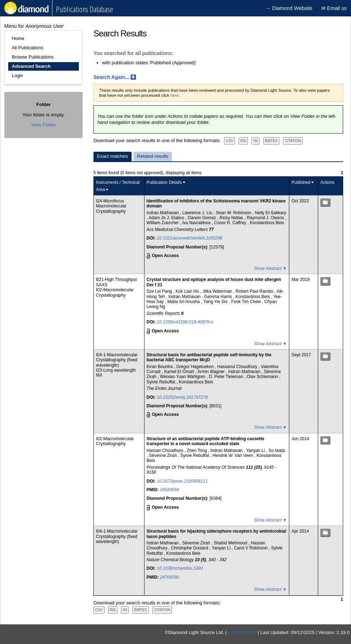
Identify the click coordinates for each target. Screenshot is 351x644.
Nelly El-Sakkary (270, 213)
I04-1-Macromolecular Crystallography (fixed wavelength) (117, 360)
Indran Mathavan (163, 213)
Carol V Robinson (251, 548)
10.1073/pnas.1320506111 (182, 481)
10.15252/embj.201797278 (182, 397)
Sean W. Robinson (234, 213)
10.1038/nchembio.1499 (180, 568)
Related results (153, 156)
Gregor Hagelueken (195, 367)
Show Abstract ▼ (270, 268)
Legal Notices (242, 632)
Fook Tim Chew (247, 302)
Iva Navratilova (197, 223)
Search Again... (111, 77)
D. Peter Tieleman (226, 377)
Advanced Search (31, 66)
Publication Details (164, 182)
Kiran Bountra (160, 367)
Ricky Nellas (232, 218)
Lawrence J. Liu (198, 213)
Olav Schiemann (263, 377)
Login (17, 76)
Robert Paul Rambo (255, 291)
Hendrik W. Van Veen (233, 456)
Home (18, 38)
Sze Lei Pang (160, 291)
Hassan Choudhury (166, 451)
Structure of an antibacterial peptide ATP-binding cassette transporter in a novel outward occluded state (205, 441)
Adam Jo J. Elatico (167, 218)
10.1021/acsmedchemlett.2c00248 (190, 238)
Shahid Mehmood (231, 543)
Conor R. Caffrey (231, 223)
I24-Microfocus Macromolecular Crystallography (111, 206)
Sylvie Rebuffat (162, 382)
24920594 (169, 490)
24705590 (169, 577)
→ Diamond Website (289, 8)
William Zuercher (163, 223)
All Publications (27, 48)
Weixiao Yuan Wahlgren (183, 377)
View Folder (43, 125)
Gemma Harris (218, 297)
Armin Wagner (212, 372)
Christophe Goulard (190, 548)
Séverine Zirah (164, 456)
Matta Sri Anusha (184, 302)
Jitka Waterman (218, 291)
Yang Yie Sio (216, 302)
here (175, 95)
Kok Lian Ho (188, 291)
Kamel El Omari (180, 372)
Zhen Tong (198, 451)
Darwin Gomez (202, 218)
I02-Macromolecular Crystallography (115, 292)
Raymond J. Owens (266, 218)
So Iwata (277, 451)
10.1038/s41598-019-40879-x (185, 322)
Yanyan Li (256, 451)
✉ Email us (334, 8)
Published (301, 182)
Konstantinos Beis (267, 223)
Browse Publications (33, 57)
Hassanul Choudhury (238, 367)
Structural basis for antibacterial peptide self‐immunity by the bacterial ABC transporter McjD (209, 357)
